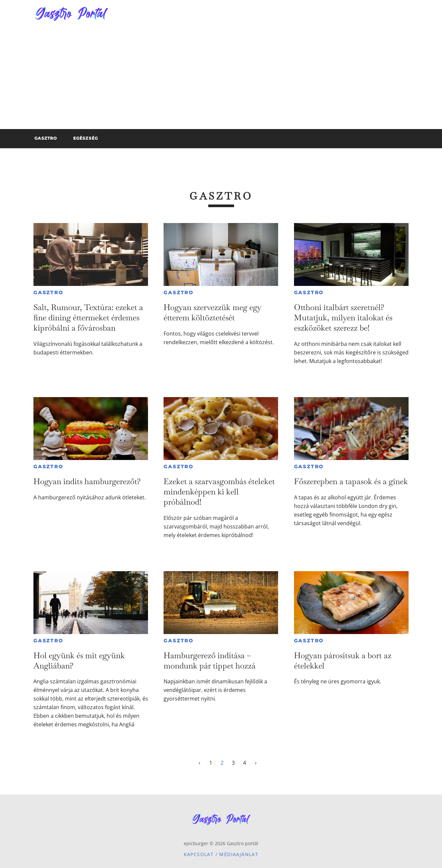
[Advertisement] (221, 79)
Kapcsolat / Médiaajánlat (221, 854)
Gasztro (49, 293)
